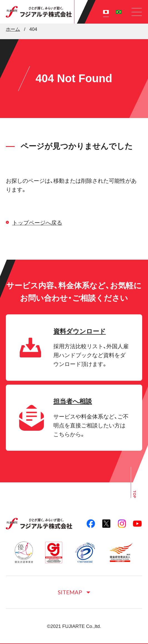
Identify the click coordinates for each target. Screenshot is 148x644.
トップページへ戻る (37, 223)
